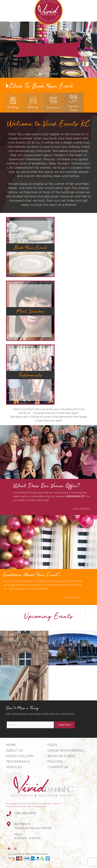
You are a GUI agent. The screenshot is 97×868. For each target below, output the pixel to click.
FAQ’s (52, 745)
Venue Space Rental (66, 750)
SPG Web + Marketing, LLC (34, 806)
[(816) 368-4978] (10, 814)
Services (14, 767)
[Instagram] (15, 849)
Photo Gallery (20, 756)
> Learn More (72, 597)
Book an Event (61, 756)
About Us (14, 750)
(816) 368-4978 (25, 813)
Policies (55, 762)
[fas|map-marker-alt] (10, 824)
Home (11, 745)
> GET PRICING (81, 509)
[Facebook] (9, 849)
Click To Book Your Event (41, 86)
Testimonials (18, 762)
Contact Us (58, 767)
